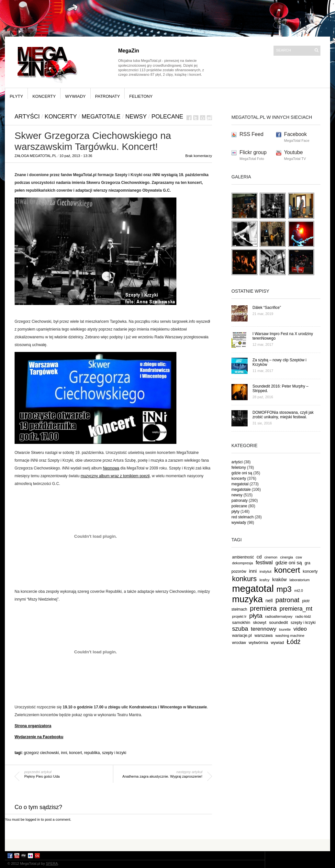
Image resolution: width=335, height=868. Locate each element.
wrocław (239, 643)
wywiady (75, 96)
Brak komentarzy (199, 156)
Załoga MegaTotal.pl (36, 156)
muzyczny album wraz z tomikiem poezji (115, 476)
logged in (33, 819)
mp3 (284, 589)
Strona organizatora (33, 726)
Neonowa (111, 468)
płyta (256, 616)
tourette (285, 629)
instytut (266, 571)
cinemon (271, 557)
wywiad (278, 643)
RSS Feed (251, 134)
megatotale (101, 117)
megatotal (240, 484)
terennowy (263, 629)
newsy (136, 117)
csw (299, 557)
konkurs (244, 579)
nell (269, 601)
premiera (263, 608)
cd (259, 557)
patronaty (108, 96)
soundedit (278, 622)
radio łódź (303, 616)
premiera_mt (296, 609)
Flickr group (253, 152)
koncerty (44, 96)
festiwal (264, 563)
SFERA (52, 863)
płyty (16, 96)
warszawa (263, 636)
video (300, 629)
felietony (141, 96)
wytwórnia (258, 643)
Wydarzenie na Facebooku (39, 737)
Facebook (296, 134)
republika (92, 753)
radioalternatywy (279, 616)
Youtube (294, 152)
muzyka (247, 599)
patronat (287, 600)
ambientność (243, 557)
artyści (27, 117)
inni (64, 753)
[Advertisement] (168, 845)
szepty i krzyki (114, 753)
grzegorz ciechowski (41, 753)
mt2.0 (299, 591)
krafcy (265, 580)
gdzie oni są (242, 473)
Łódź (294, 642)
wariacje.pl (242, 635)
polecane (167, 117)
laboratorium (300, 580)
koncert (76, 753)
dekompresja (243, 563)
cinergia (287, 557)
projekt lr (239, 616)
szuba (240, 629)
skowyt (260, 622)
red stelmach (243, 517)
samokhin (241, 622)
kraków (279, 580)
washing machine (290, 635)
